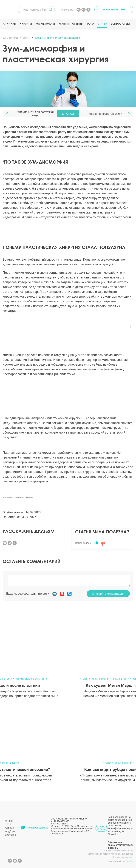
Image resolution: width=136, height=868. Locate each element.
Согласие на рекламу (123, 857)
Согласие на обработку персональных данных (110, 854)
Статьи (102, 24)
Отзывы (78, 24)
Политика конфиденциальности (117, 850)
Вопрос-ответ (120, 24)
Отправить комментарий (108, 594)
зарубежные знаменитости (31, 679)
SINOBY (130, 861)
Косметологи (45, 24)
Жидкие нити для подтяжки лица (35, 114)
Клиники (9, 24)
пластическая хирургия (96, 679)
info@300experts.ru (37, 828)
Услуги (63, 24)
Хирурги (26, 24)
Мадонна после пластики (105, 114)
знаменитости (121, 679)
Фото (90, 24)
